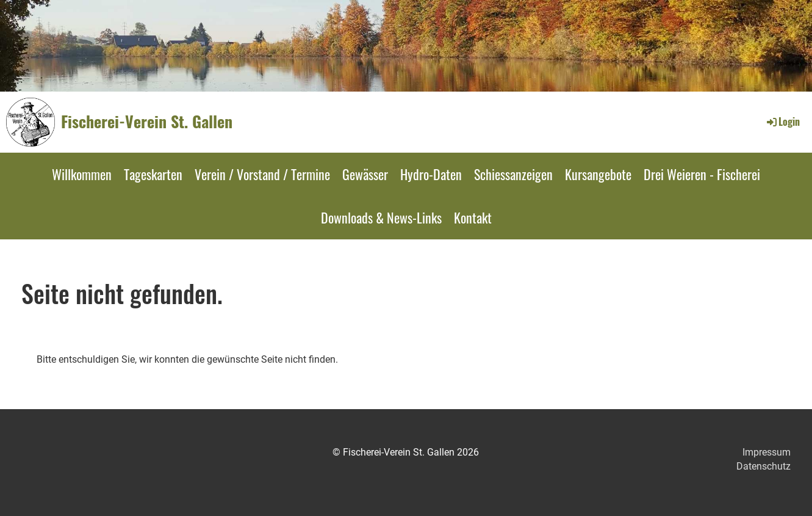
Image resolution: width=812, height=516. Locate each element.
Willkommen (82, 174)
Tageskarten (153, 174)
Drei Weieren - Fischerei (702, 174)
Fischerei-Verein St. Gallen (147, 122)
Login (782, 122)
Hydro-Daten (431, 174)
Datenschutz (763, 466)
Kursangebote (598, 174)
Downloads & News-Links (381, 217)
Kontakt (473, 217)
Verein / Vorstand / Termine (262, 174)
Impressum (767, 452)
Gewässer (365, 174)
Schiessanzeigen (513, 174)
